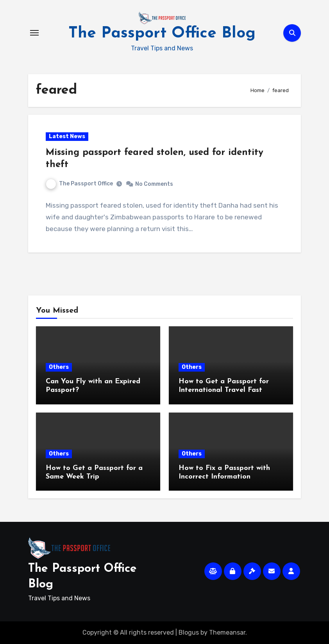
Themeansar (227, 632)
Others (59, 367)
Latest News (67, 136)
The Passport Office (80, 184)
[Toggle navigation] (34, 33)
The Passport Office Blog (162, 34)
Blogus (189, 632)
